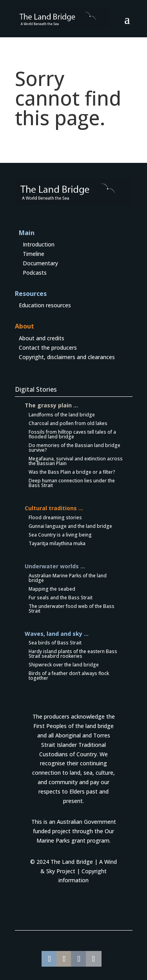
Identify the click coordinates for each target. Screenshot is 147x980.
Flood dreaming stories (55, 517)
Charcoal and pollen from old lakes (68, 423)
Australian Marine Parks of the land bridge (68, 578)
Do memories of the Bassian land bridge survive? (74, 448)
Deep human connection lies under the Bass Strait (72, 483)
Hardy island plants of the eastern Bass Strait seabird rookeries (73, 654)
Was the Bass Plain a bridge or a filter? (72, 472)
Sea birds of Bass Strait (55, 643)
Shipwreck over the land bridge (64, 665)
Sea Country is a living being (60, 535)
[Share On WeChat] (79, 959)
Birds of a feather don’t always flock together (69, 676)
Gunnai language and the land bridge (70, 526)
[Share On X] (94, 959)
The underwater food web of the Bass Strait (72, 609)
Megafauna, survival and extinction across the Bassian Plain (76, 461)
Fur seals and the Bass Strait (61, 598)
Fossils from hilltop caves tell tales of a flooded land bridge (72, 434)
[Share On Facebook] (49, 959)
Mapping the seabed (52, 589)
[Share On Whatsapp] (64, 959)
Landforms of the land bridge (62, 415)
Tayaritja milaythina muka (57, 543)
